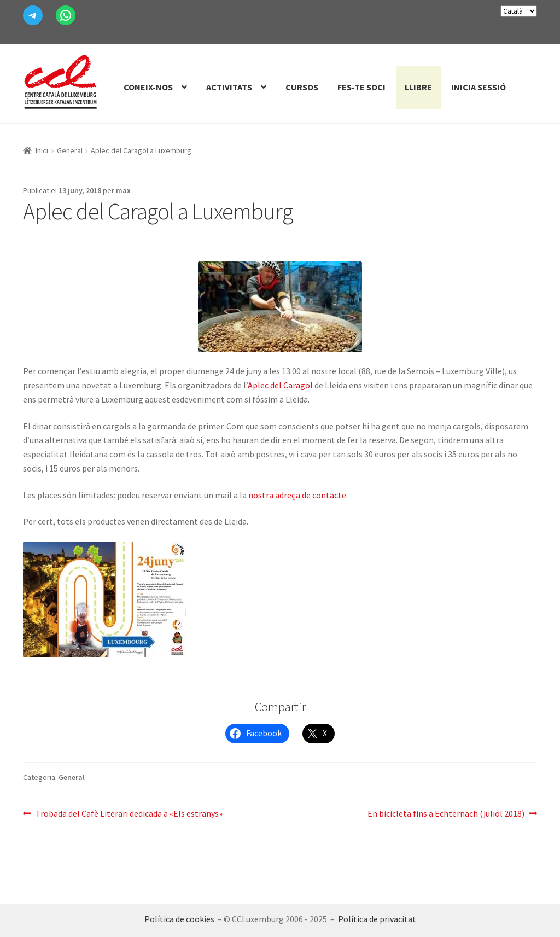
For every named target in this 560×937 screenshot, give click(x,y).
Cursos (302, 87)
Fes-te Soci (361, 87)
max (123, 190)
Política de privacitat (377, 919)
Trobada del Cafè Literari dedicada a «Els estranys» (129, 814)
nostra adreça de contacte (297, 495)
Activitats (229, 87)
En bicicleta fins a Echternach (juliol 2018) (446, 814)
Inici (42, 150)
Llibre (418, 87)
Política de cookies (180, 919)
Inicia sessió (479, 87)
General (70, 150)
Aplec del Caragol (280, 385)
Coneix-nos (148, 87)
